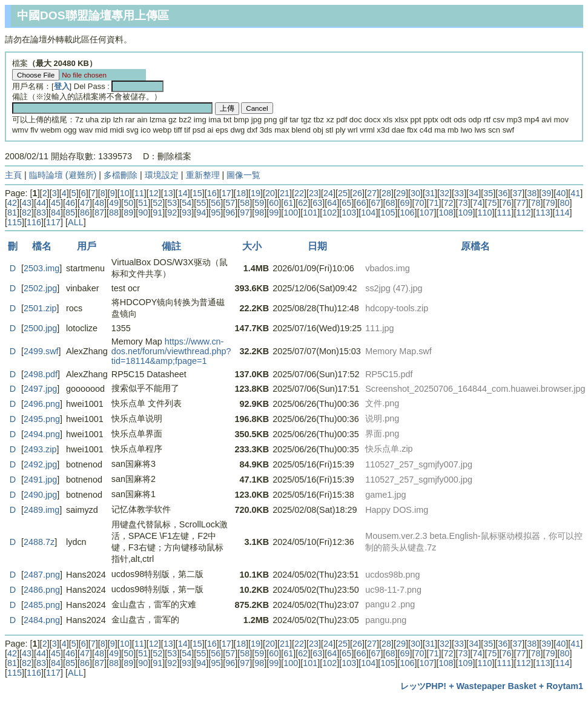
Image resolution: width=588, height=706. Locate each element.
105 (388, 213)
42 (12, 203)
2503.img (41, 268)
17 (226, 193)
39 (546, 193)
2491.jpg (40, 480)
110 (484, 213)
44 (41, 203)
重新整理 (203, 175)
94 (201, 213)
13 (168, 193)
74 (478, 203)
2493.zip (40, 449)
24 (328, 193)
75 (492, 203)
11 (139, 193)
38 (532, 193)
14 (183, 193)
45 (56, 203)
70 (419, 203)
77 (521, 203)
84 (56, 213)
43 (27, 203)
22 (299, 193)
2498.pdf (41, 374)
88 (114, 213)
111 (504, 213)
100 (291, 213)
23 (314, 193)
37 (517, 193)
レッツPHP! (423, 686)
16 (212, 193)
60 (274, 203)
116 (34, 222)
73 (463, 203)
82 (27, 213)
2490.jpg (40, 495)
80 (565, 203)
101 (310, 213)
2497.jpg (40, 389)
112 (523, 213)
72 (448, 203)
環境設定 (162, 175)
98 (259, 213)
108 (446, 213)
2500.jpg (40, 328)
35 (488, 193)
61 (288, 203)
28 (386, 193)
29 (401, 193)
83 (41, 213)
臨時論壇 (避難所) (63, 175)
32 (444, 193)
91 (157, 213)
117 (53, 222)
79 (550, 203)
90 (143, 213)
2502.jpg (40, 288)
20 (270, 193)
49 (114, 203)
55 (201, 203)
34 (474, 193)
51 (143, 203)
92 (172, 213)
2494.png (42, 434)
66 (361, 203)
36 (503, 193)
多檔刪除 (121, 175)
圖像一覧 (243, 175)
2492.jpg (40, 464)
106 (407, 213)
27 (372, 193)
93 (187, 213)
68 (390, 203)
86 (85, 213)
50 (128, 203)
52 (157, 203)
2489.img (41, 510)
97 (245, 213)
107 (426, 213)
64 (332, 203)
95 (216, 213)
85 (70, 213)
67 (375, 203)
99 (274, 213)
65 (346, 203)
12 (154, 193)
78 (536, 203)
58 (245, 203)
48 (99, 203)
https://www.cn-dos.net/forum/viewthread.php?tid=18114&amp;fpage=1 (171, 351)
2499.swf (41, 351)
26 (357, 193)
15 (197, 193)
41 (575, 193)
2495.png (42, 419)
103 (349, 213)
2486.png (42, 590)
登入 (62, 86)
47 (85, 203)
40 (561, 193)
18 (241, 193)
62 (303, 203)
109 (465, 213)
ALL (76, 222)
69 (405, 203)
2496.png (42, 404)
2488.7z (39, 542)
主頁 (13, 175)
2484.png (42, 620)
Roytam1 (565, 686)
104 (368, 213)
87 (99, 213)
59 (259, 203)
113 (543, 213)
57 (230, 203)
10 (125, 193)
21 (285, 193)
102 (329, 213)
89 (128, 213)
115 (15, 222)
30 (415, 193)
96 (230, 213)
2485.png (42, 605)
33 (459, 193)
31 (430, 193)
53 (172, 203)
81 (12, 213)
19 (256, 193)
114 (563, 213)
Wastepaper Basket (497, 686)
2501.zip (40, 308)
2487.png (42, 575)
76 (507, 203)
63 (317, 203)
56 (216, 203)
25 (343, 193)
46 (70, 203)
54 (187, 203)
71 (434, 203)
